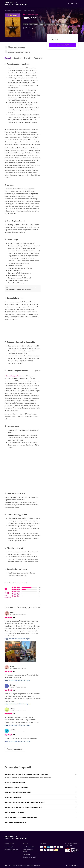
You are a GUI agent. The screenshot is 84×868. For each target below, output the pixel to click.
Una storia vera (51, 24)
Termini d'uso (26, 854)
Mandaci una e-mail (12, 850)
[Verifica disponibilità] (62, 45)
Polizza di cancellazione (29, 857)
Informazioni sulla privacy (28, 850)
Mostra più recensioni (15, 749)
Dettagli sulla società (29, 847)
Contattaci (10, 847)
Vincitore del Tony (62, 24)
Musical (20, 10)
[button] (43, 14)
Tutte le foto (73, 31)
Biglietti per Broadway (11, 10)
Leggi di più (37, 371)
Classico (42, 24)
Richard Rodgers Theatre (32, 28)
